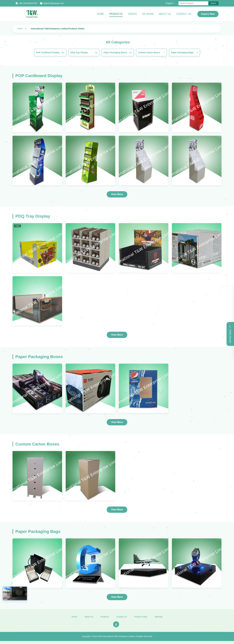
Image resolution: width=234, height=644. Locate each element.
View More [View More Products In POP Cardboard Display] (117, 194)
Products (116, 14)
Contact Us (184, 14)
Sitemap (159, 618)
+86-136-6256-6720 (28, 3)
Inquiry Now (208, 14)
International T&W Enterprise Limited (118, 637)
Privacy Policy (141, 618)
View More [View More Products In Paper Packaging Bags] (117, 597)
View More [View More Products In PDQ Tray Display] (117, 335)
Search (213, 3)
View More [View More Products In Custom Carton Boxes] (117, 510)
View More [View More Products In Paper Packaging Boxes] (117, 422)
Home (100, 14)
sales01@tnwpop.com (53, 3)
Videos (132, 14)
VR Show (148, 14)
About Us (165, 14)
